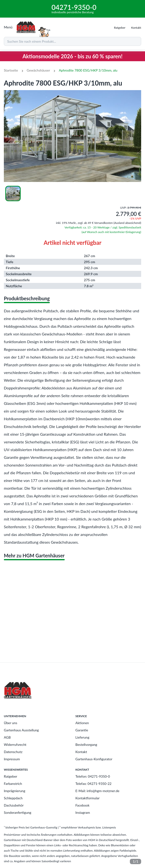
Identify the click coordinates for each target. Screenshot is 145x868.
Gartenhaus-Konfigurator (94, 759)
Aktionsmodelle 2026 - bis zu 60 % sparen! (73, 56)
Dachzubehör (14, 805)
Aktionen (82, 723)
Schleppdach (13, 798)
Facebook (83, 805)
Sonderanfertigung (18, 812)
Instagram (83, 812)
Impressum (12, 759)
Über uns (10, 723)
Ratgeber (10, 776)
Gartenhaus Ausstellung (21, 730)
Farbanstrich (13, 784)
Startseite (11, 70)
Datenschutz (13, 752)
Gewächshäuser (38, 70)
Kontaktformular (88, 798)
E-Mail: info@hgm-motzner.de (98, 791)
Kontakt (81, 752)
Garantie (82, 730)
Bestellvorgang (86, 744)
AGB (7, 737)
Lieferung (82, 737)
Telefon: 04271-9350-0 (93, 776)
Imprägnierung (15, 791)
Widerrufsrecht (15, 744)
